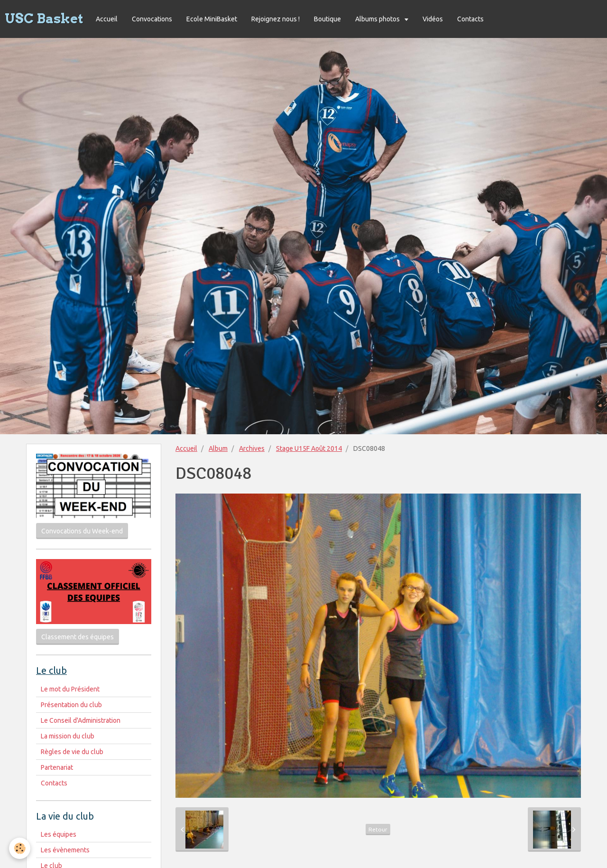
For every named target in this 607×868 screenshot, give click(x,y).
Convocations (152, 19)
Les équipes (59, 834)
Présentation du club (71, 705)
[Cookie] (20, 848)
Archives (252, 448)
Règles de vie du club (72, 752)
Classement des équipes (78, 637)
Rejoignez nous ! (276, 19)
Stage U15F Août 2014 (309, 448)
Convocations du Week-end (82, 531)
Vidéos (433, 19)
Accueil (107, 19)
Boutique (327, 19)
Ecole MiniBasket (212, 19)
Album (218, 448)
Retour (378, 829)
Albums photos (378, 19)
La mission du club (68, 736)
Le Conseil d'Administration (81, 720)
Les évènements (65, 850)
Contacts (470, 19)
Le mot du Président (70, 689)
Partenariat (57, 767)
